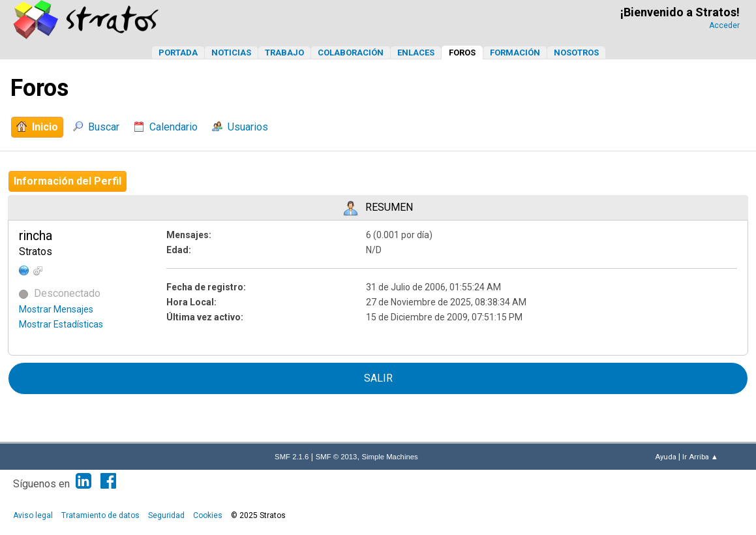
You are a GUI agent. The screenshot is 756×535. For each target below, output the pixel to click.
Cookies (208, 515)
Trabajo (284, 53)
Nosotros (576, 53)
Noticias (231, 53)
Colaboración (351, 53)
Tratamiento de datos (100, 515)
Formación (515, 53)
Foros (462, 53)
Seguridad (166, 515)
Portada (178, 53)
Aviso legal (33, 515)
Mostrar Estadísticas (61, 324)
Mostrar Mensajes (56, 309)
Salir (378, 378)
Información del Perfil (68, 181)
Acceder (724, 25)
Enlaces (416, 53)
